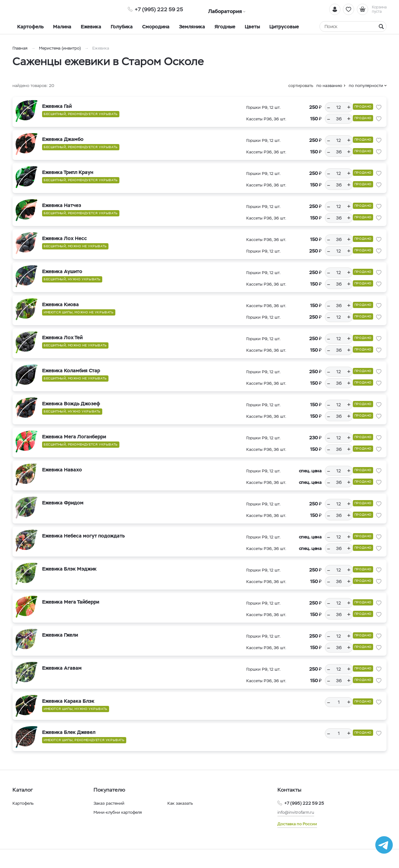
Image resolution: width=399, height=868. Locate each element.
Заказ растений (109, 803)
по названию (329, 86)
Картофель (30, 27)
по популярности (366, 86)
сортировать (301, 86)
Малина (62, 27)
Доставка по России (299, 824)
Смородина (156, 27)
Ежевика (91, 27)
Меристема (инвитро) (60, 48)
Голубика (122, 27)
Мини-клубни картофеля (119, 812)
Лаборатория (216, 9)
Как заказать (180, 803)
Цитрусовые (284, 27)
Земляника (192, 27)
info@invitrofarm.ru (297, 812)
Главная (20, 48)
